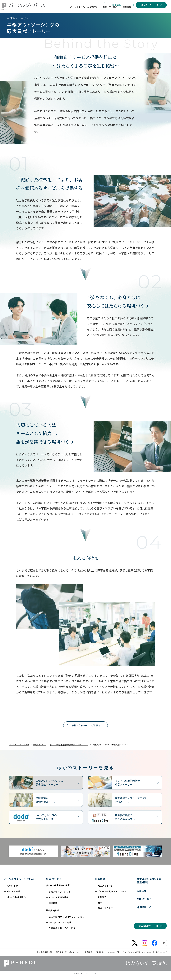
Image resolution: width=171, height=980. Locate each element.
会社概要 (102, 901)
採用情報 (117, 5)
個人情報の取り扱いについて (68, 956)
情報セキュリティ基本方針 (107, 956)
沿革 (100, 906)
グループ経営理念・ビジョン (112, 895)
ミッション (12, 889)
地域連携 (53, 907)
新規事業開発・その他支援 (62, 932)
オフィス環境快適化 (59, 901)
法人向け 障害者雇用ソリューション (66, 920)
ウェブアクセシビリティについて (137, 956)
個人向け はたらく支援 (60, 926)
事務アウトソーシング (60, 895)
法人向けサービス (150, 5)
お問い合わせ (144, 902)
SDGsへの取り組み (16, 901)
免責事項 (88, 956)
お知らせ (142, 894)
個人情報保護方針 (44, 956)
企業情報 (100, 882)
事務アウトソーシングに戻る (86, 729)
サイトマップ (161, 956)
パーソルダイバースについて (20, 882)
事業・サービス (54, 882)
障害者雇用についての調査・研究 (149, 884)
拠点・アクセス (105, 912)
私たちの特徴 (14, 895)
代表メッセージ (105, 889)
